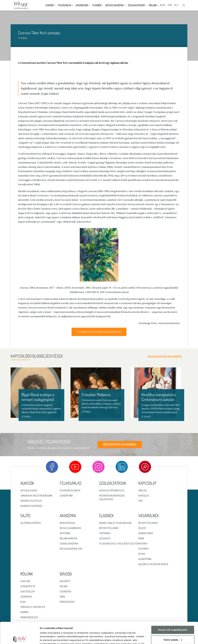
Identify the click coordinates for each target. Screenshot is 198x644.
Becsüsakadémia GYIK (71, 549)
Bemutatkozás (67, 523)
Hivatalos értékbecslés (112, 490)
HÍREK (62, 597)
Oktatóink (65, 533)
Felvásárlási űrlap (70, 490)
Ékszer (142, 528)
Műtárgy (143, 544)
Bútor (142, 554)
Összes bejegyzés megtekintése (167, 357)
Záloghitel (105, 538)
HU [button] (176, 5)
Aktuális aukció (29, 490)
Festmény (143, 549)
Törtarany (105, 533)
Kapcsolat (144, 496)
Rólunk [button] (153, 5)
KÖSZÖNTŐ (65, 581)
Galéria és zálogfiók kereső (153, 564)
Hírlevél (143, 490)
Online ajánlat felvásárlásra (115, 523)
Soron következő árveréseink (36, 496)
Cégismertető (28, 586)
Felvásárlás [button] (65, 5)
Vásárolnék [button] (82, 5)
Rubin (141, 538)
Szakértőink (66, 496)
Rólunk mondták (68, 538)
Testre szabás (173, 618)
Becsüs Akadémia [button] (114, 5)
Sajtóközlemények (31, 523)
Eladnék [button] (97, 5)
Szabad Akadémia (69, 544)
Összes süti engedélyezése (173, 608)
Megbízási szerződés (31, 506)
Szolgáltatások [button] (136, 5)
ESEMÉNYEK (65, 592)
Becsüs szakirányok (70, 528)
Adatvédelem (28, 592)
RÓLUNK (64, 586)
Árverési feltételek (31, 501)
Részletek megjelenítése (53, 638)
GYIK (170, 5)
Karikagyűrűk (146, 533)
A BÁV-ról (25, 581)
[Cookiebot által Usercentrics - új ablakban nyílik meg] (20, 638)
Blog (163, 5)
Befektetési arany (109, 528)
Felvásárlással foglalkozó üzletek (119, 544)
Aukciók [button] (50, 5)
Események (26, 597)
